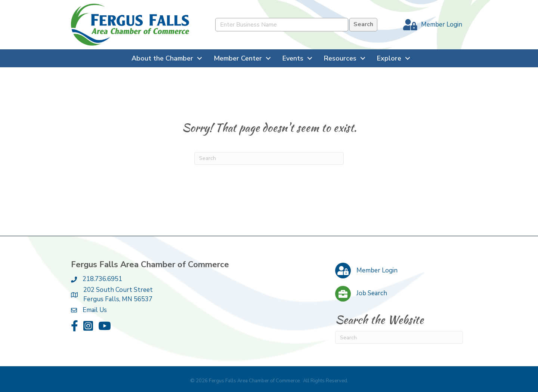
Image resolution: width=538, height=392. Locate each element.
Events (293, 58)
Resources (340, 58)
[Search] (269, 158)
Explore (389, 58)
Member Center (238, 58)
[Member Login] (431, 25)
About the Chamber (162, 58)
